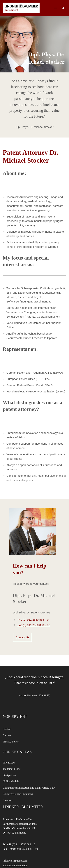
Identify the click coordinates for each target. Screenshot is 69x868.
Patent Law (9, 763)
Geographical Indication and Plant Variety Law (29, 788)
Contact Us (22, 637)
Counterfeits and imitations (18, 794)
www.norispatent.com (15, 865)
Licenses (8, 800)
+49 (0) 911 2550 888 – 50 (34, 625)
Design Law (9, 775)
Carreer (7, 735)
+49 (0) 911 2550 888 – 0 (33, 620)
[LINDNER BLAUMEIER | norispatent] (21, 8)
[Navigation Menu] (56, 8)
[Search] (63, 8)
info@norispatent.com (15, 861)
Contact (7, 729)
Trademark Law (12, 769)
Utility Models (11, 781)
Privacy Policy (11, 742)
